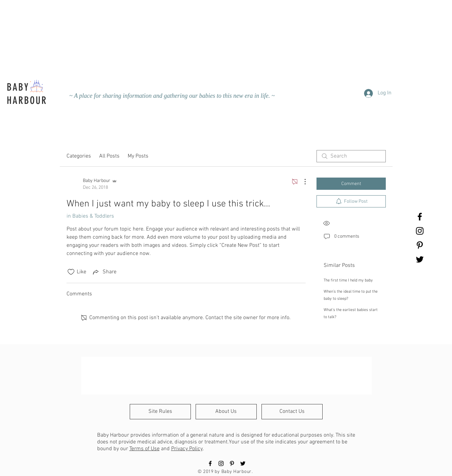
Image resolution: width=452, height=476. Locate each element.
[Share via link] (104, 272)
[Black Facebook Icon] (420, 217)
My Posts (138, 156)
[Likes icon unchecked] (71, 272)
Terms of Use (144, 449)
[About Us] (226, 412)
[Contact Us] (292, 412)
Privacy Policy (187, 449)
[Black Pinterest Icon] (420, 245)
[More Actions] (302, 182)
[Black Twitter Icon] (420, 259)
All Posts (109, 156)
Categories (79, 156)
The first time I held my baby (348, 280)
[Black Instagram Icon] (420, 231)
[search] (351, 156)
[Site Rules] (160, 412)
